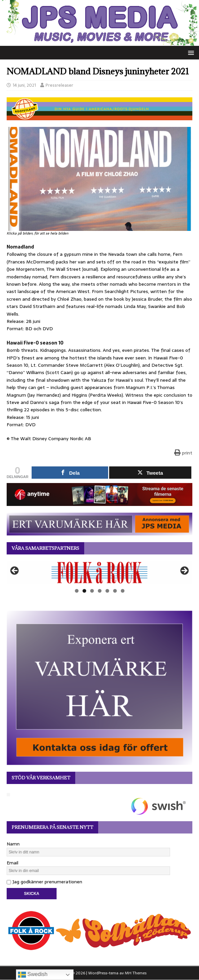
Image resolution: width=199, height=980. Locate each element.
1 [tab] (77, 591)
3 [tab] (92, 591)
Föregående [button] (15, 571)
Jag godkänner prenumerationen (44, 882)
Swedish (33, 975)
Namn (13, 844)
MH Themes (136, 973)
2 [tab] (84, 591)
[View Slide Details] (99, 573)
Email (12, 863)
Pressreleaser (59, 85)
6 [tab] (115, 591)
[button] (190, 52)
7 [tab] (123, 591)
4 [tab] (100, 591)
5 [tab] (107, 591)
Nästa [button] (184, 571)
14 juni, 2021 (24, 85)
